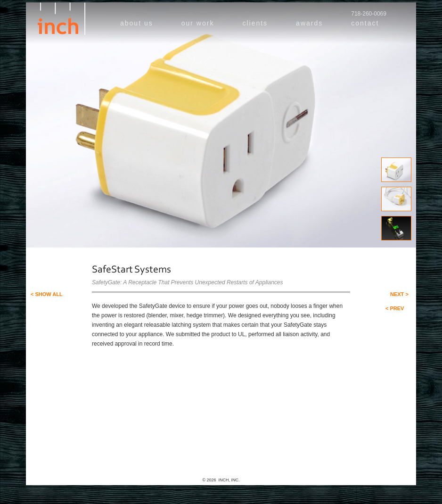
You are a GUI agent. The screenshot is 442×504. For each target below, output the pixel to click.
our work (198, 23)
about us (137, 23)
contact (365, 23)
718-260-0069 (369, 14)
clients (255, 23)
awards (309, 23)
